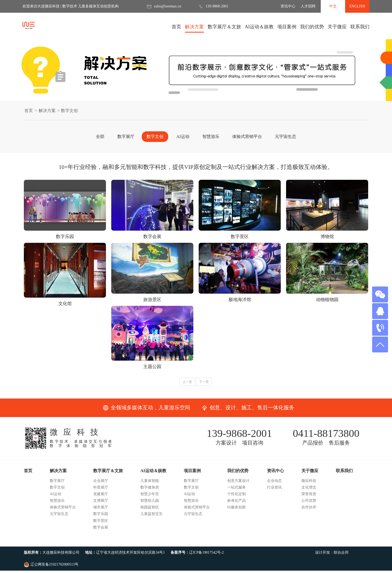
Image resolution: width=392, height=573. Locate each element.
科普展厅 (101, 498)
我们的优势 (312, 28)
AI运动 (183, 136)
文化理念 (309, 498)
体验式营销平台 (247, 136)
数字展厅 (126, 136)
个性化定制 (237, 505)
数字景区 (101, 531)
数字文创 (155, 136)
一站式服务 (237, 498)
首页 (176, 27)
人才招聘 (308, 6)
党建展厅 (101, 505)
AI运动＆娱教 (259, 28)
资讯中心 (288, 6)
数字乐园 (101, 525)
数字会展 (101, 538)
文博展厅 (101, 511)
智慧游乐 (211, 136)
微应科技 (309, 491)
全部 (100, 136)
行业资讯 (274, 498)
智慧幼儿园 (150, 511)
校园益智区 (150, 518)
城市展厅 (101, 518)
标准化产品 (237, 511)
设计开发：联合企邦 (332, 563)
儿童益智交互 (152, 525)
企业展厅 (101, 491)
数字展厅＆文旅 (224, 28)
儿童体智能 (150, 491)
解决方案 (194, 28)
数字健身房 (150, 498)
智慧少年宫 (150, 505)
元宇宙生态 (286, 136)
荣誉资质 (309, 505)
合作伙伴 (309, 518)
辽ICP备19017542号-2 (206, 563)
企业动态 (274, 491)
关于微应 (337, 28)
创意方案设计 (238, 491)
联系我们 (360, 27)
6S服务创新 (237, 518)
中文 (333, 6)
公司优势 (309, 511)
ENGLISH (357, 6)
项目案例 (287, 28)
